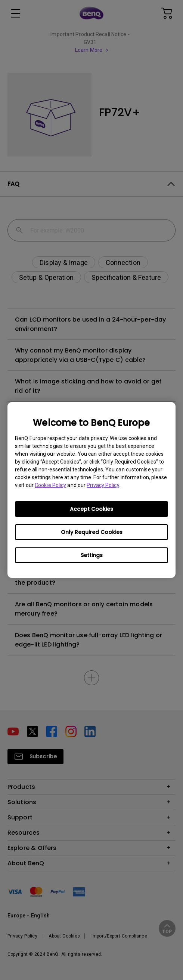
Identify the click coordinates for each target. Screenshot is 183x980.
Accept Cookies (91, 509)
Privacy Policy (103, 485)
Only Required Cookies (92, 532)
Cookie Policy (50, 485)
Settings (92, 555)
